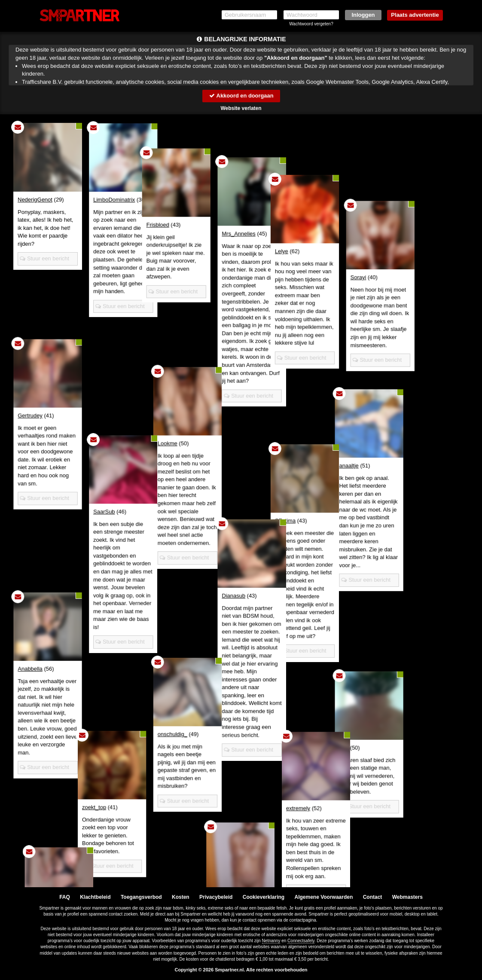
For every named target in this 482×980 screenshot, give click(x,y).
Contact (373, 897)
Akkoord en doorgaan (241, 96)
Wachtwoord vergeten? (311, 24)
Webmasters (407, 897)
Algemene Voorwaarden (323, 897)
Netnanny (271, 941)
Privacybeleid (216, 897)
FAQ (65, 897)
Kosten (181, 897)
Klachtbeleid (95, 897)
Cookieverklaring (264, 897)
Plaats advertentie (415, 15)
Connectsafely (301, 941)
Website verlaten (241, 108)
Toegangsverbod (141, 897)
